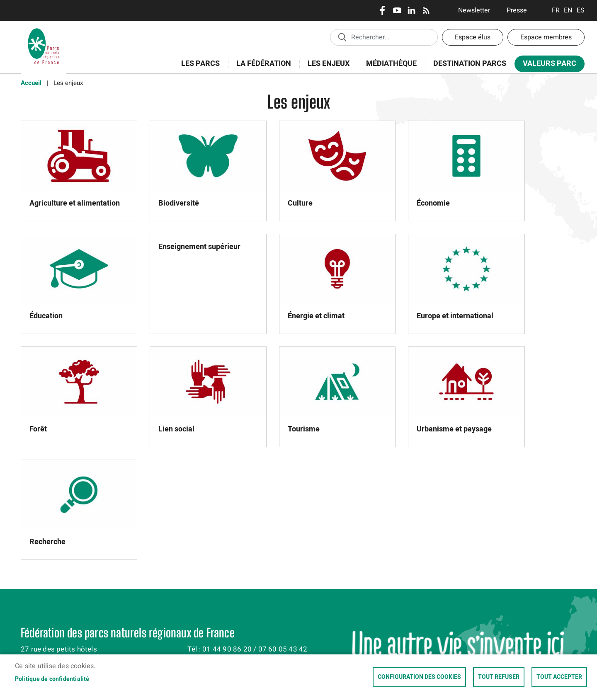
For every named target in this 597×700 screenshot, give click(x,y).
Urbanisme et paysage (454, 429)
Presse (517, 10)
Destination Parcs (470, 64)
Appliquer (342, 37)
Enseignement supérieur (199, 247)
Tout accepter (559, 677)
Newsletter (474, 10)
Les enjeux (326, 68)
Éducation (46, 316)
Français (556, 10)
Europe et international (455, 316)
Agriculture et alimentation (75, 203)
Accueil (31, 83)
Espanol (581, 10)
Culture (300, 203)
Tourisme (304, 429)
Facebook (382, 10)
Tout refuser (499, 677)
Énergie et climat (316, 316)
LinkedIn (411, 10)
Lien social (176, 429)
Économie (433, 203)
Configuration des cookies (419, 677)
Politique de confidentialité (52, 679)
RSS (426, 10)
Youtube (397, 10)
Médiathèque (391, 64)
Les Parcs (198, 68)
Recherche (47, 542)
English (568, 10)
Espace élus (473, 37)
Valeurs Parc (547, 65)
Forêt (38, 429)
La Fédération (261, 68)
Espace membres (546, 37)
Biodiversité (179, 203)
